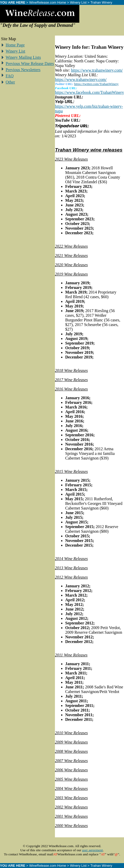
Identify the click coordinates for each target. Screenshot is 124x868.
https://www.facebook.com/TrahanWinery (89, 92)
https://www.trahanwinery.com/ (97, 70)
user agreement (93, 850)
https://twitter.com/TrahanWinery (96, 84)
